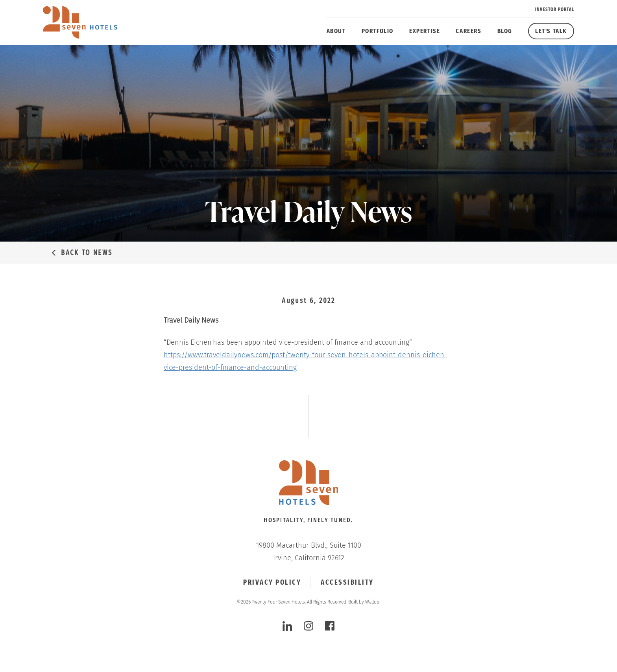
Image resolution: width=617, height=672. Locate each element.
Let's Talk (551, 31)
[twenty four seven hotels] (80, 22)
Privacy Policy (272, 582)
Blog (505, 31)
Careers (468, 31)
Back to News (87, 253)
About (336, 31)
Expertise (425, 31)
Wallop (372, 602)
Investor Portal (555, 9)
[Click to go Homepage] (308, 484)
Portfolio (378, 31)
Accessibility (347, 582)
